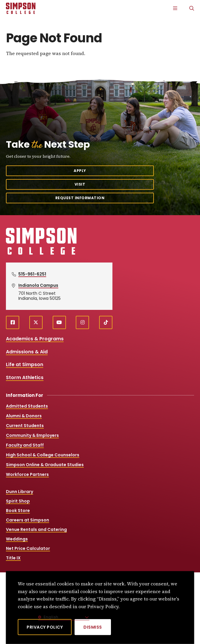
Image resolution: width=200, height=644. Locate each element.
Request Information (80, 198)
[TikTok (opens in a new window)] (106, 322)
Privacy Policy (45, 627)
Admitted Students (27, 406)
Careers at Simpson (28, 520)
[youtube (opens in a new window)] (59, 322)
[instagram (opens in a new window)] (82, 322)
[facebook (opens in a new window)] (13, 322)
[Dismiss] (93, 627)
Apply (80, 171)
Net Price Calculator (28, 548)
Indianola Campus (38, 285)
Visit (80, 184)
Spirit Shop (18, 501)
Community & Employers (32, 435)
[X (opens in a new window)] (36, 322)
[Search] (192, 8)
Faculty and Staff (25, 445)
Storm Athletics (25, 377)
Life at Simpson (25, 364)
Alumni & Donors (24, 416)
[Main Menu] (175, 8)
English (50, 617)
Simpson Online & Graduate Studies (45, 465)
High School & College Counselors (43, 455)
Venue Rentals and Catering (36, 529)
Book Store (18, 511)
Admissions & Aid (27, 352)
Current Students (25, 426)
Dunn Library (20, 492)
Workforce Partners (27, 474)
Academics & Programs (35, 339)
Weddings (17, 539)
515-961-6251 (32, 274)
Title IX (13, 558)
